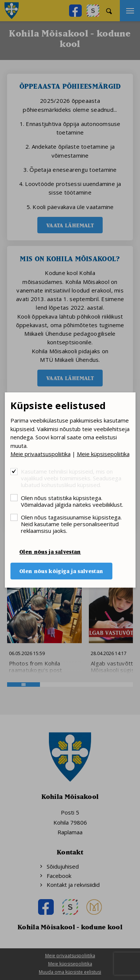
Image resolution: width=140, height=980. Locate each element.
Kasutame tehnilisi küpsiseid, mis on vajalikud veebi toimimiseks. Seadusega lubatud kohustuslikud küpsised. (71, 478)
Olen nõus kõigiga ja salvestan (61, 571)
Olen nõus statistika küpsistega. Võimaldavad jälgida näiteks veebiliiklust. (72, 501)
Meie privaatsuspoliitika (41, 454)
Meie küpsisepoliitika (103, 454)
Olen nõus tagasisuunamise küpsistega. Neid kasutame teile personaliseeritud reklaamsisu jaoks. (71, 524)
